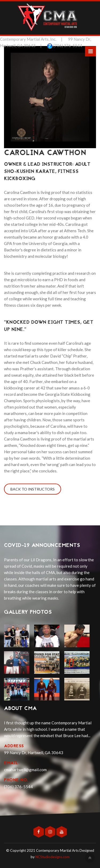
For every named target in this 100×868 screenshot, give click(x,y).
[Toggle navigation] (91, 51)
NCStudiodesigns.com (53, 857)
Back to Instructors (33, 489)
